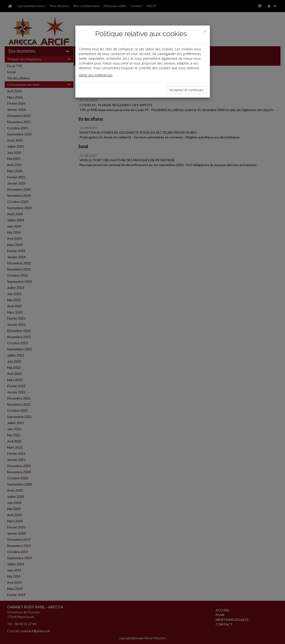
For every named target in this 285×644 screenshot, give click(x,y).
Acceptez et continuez (186, 90)
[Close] (205, 32)
